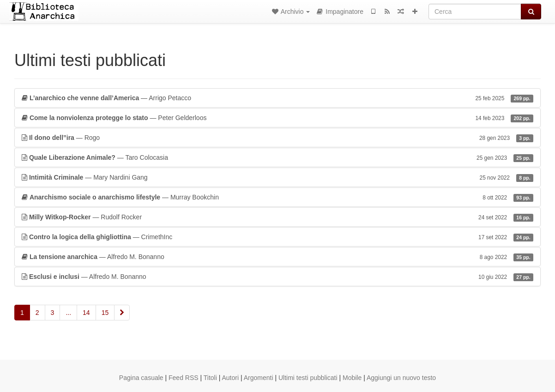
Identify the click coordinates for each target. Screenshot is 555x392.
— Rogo (277, 138)
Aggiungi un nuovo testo (401, 378)
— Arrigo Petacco (277, 98)
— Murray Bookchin (277, 197)
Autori (231, 378)
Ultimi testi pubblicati (308, 378)
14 (86, 313)
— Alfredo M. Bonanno (277, 257)
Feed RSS (184, 378)
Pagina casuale (141, 378)
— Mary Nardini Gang (277, 177)
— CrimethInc (277, 237)
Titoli (210, 378)
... (68, 313)
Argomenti (259, 378)
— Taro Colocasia (277, 157)
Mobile (352, 378)
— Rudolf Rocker (277, 217)
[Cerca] (475, 12)
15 (105, 313)
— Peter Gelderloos (277, 118)
